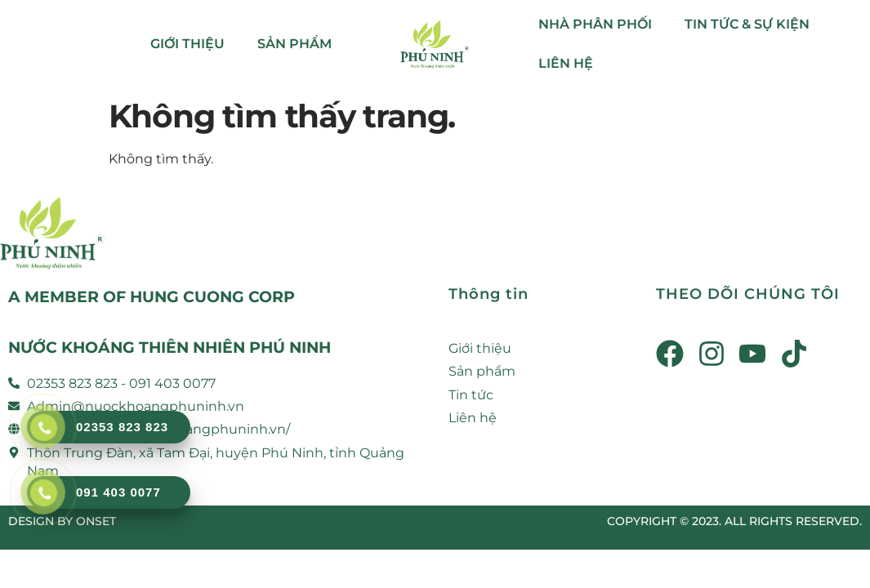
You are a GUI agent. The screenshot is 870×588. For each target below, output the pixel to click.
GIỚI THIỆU (187, 44)
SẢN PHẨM (294, 44)
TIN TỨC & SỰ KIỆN (747, 24)
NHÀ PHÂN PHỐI (595, 24)
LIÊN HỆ (566, 63)
